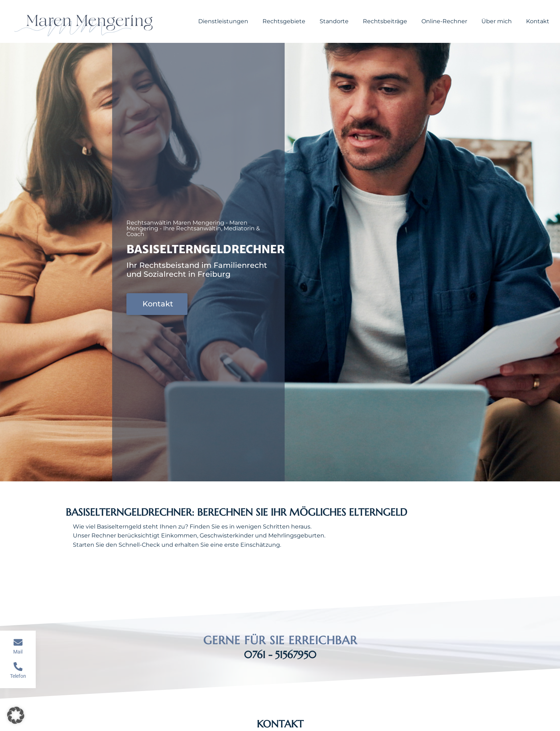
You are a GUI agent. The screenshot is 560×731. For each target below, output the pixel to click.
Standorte (334, 21)
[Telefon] (18, 667)
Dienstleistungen (223, 21)
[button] (16, 715)
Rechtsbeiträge (385, 21)
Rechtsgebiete (284, 21)
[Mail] (18, 642)
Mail (18, 652)
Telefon (18, 676)
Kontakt (538, 21)
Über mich (497, 21)
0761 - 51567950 (280, 655)
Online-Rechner (444, 21)
